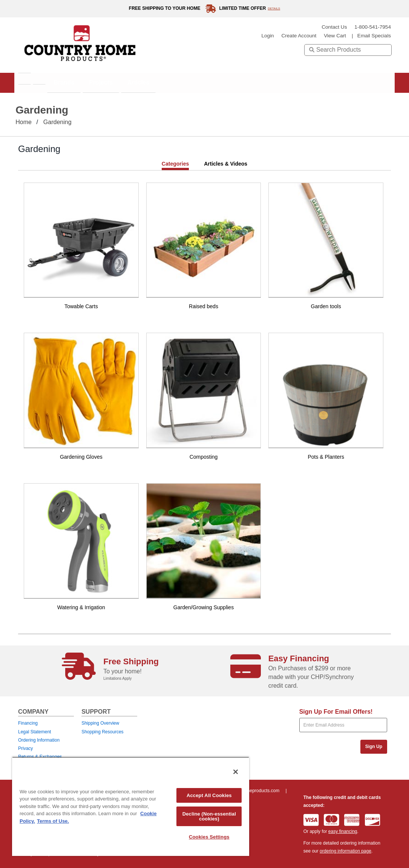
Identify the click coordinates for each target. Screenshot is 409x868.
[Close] (236, 772)
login (267, 36)
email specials (374, 36)
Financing (28, 723)
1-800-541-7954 (373, 27)
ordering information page (345, 851)
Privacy (25, 748)
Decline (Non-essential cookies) (209, 816)
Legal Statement (34, 732)
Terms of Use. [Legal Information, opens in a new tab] (53, 821)
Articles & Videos (226, 164)
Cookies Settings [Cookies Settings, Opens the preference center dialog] (209, 837)
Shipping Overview (100, 723)
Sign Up (374, 747)
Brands (89, 82)
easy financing (343, 831)
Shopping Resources (102, 732)
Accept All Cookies (209, 795)
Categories (175, 164)
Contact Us (334, 27)
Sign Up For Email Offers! (336, 712)
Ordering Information (39, 740)
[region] (131, 806)
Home (24, 122)
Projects (137, 82)
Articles (185, 82)
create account (299, 36)
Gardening (57, 122)
